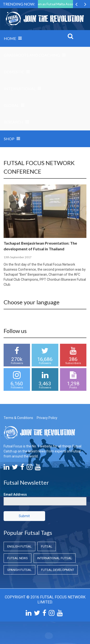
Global (11, 105)
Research (14, 122)
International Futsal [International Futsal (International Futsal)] (55, 558)
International (20, 89)
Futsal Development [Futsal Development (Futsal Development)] (58, 570)
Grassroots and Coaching (32, 55)
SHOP (9, 139)
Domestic (14, 72)
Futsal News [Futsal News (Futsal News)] (18, 558)
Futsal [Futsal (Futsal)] (47, 546)
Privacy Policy (47, 418)
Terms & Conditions (18, 418)
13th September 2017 (18, 257)
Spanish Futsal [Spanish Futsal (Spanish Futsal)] (19, 570)
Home (10, 38)
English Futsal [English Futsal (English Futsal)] (19, 546)
